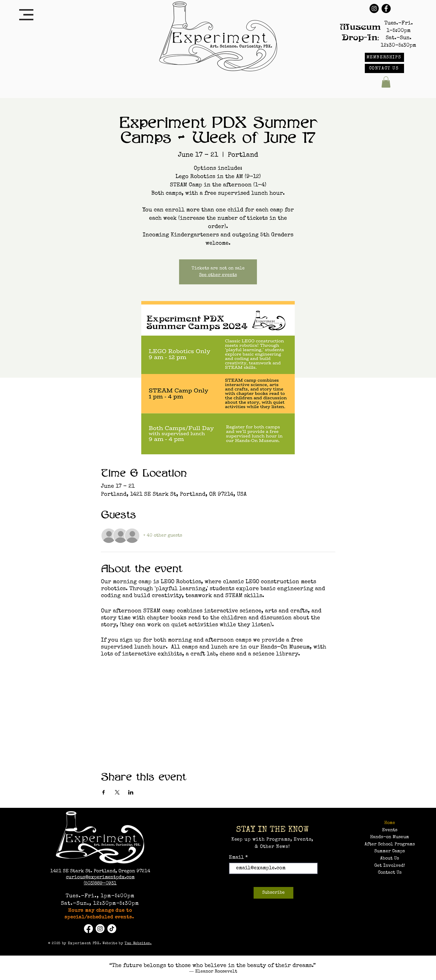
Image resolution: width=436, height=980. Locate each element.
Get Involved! (390, 866)
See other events (218, 275)
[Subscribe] (273, 893)
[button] (26, 15)
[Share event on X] (117, 792)
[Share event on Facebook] (104, 792)
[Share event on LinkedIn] (131, 792)
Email (237, 858)
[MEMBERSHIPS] (384, 57)
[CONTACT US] (384, 68)
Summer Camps (390, 851)
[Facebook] (386, 8)
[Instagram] (374, 8)
